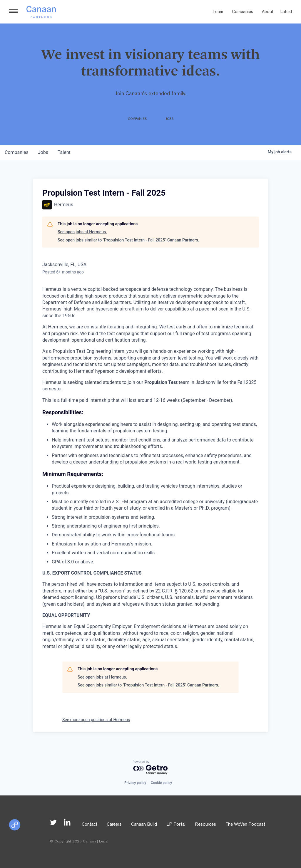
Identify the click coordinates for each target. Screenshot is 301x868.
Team (218, 12)
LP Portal (176, 825)
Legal (104, 842)
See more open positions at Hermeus (96, 720)
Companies (243, 12)
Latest (286, 12)
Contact (90, 825)
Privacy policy (135, 783)
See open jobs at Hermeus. (82, 232)
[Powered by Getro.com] (150, 768)
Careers (114, 825)
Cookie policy (161, 783)
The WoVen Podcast (245, 825)
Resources (205, 825)
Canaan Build (144, 825)
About (268, 12)
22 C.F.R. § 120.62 (174, 591)
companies (17, 152)
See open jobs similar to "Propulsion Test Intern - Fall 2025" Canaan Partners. (128, 240)
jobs (43, 152)
